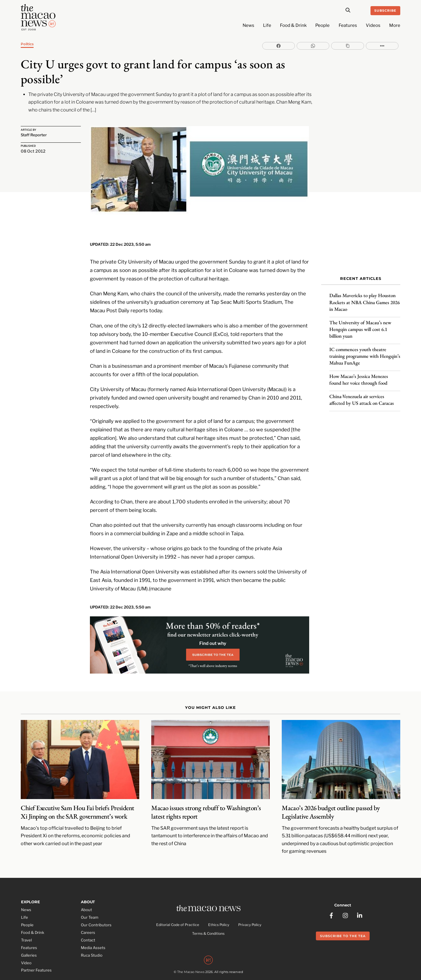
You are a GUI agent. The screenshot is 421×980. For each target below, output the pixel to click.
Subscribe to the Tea (343, 913)
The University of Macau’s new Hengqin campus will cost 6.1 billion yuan (360, 324)
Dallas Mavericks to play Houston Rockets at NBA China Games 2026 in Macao (365, 297)
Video (26, 943)
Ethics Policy (219, 906)
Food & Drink (293, 25)
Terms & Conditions (208, 915)
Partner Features (36, 951)
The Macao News (191, 955)
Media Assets (93, 928)
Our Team (90, 898)
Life (267, 25)
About (86, 890)
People (322, 25)
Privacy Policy (250, 906)
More (395, 25)
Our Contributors (96, 905)
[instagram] (346, 892)
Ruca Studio (92, 935)
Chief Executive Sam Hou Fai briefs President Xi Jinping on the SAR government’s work (78, 792)
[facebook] (331, 892)
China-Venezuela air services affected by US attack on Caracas (362, 394)
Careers (88, 913)
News (248, 25)
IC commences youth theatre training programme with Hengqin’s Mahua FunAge (365, 351)
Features (348, 25)
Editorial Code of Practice (178, 906)
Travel (26, 920)
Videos (373, 25)
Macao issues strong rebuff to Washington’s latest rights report (206, 792)
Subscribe (385, 11)
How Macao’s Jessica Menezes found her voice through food (359, 374)
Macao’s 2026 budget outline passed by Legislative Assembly (331, 792)
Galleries (29, 935)
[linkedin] (360, 892)
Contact (88, 920)
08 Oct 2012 (33, 152)
